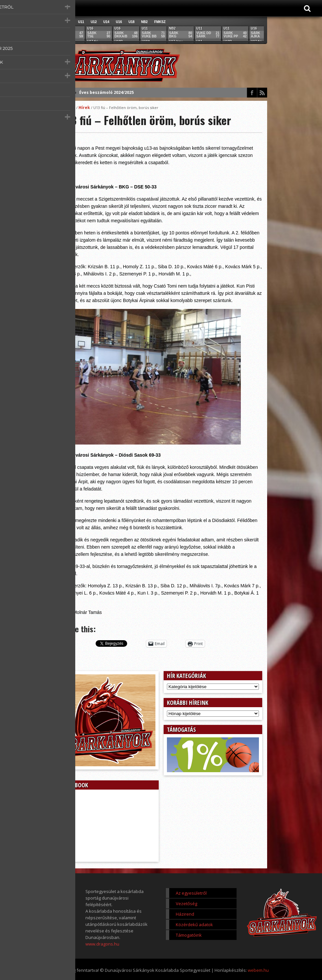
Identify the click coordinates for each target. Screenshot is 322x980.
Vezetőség (186, 904)
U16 (119, 22)
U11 (81, 22)
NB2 (144, 22)
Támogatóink (189, 935)
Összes (66, 22)
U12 (94, 22)
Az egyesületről (191, 893)
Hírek (84, 108)
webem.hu (258, 970)
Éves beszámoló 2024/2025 (106, 92)
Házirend (185, 914)
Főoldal (68, 108)
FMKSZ (160, 22)
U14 (106, 22)
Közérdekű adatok (194, 925)
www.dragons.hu (102, 944)
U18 (131, 22)
